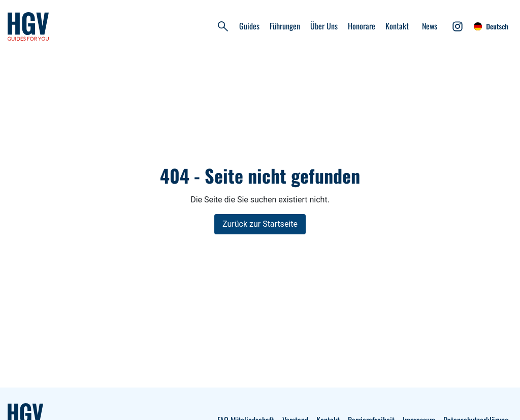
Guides (249, 26)
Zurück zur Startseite (260, 224)
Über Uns (324, 26)
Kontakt (397, 26)
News (430, 26)
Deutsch (491, 26)
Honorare (362, 26)
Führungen (285, 26)
